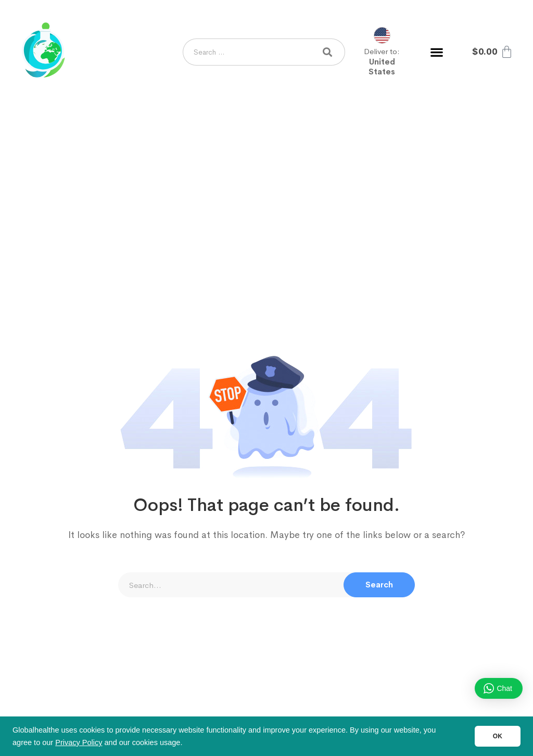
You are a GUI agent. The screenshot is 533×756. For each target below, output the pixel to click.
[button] (436, 52)
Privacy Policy (79, 742)
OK (498, 736)
